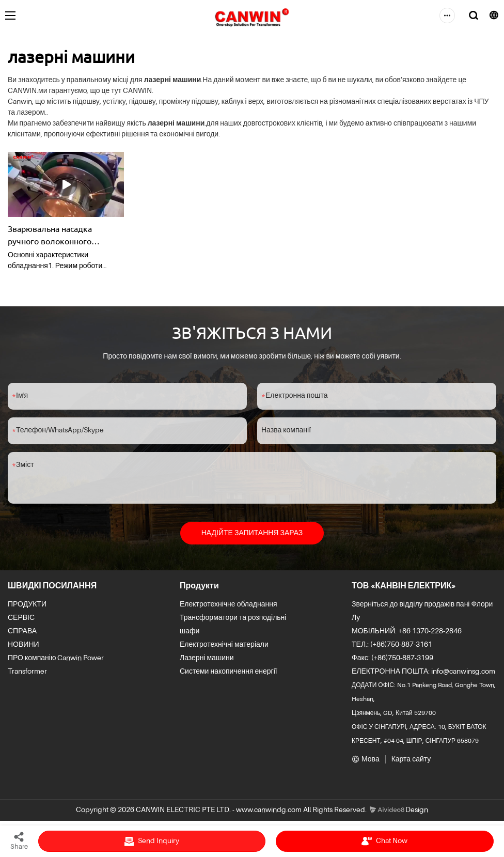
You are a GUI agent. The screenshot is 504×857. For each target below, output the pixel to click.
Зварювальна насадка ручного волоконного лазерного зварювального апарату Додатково (59, 235)
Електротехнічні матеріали (224, 645)
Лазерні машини (207, 658)
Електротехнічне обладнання (229, 604)
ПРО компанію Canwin (45, 658)
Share (19, 840)
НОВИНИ (23, 645)
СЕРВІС (21, 618)
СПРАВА (22, 631)
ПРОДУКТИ (27, 604)
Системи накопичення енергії (229, 672)
